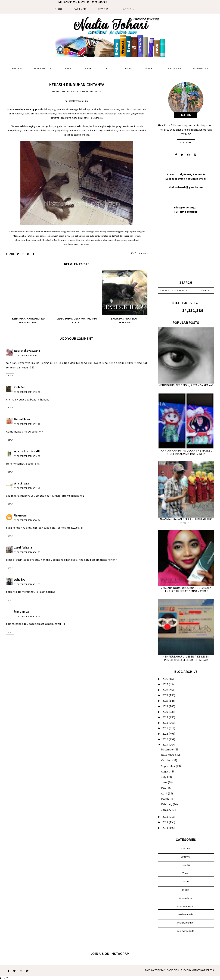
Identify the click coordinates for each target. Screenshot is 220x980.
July (164, 777)
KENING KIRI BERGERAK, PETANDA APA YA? (186, 385)
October (167, 760)
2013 (166, 817)
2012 (166, 822)
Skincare (175, 69)
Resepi (90, 69)
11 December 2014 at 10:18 (27, 392)
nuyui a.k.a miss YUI (27, 451)
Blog (59, 9)
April (165, 793)
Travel (68, 69)
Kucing (61, 91)
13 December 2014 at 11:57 (27, 584)
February (167, 804)
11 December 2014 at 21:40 (27, 488)
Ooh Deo (20, 387)
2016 (166, 734)
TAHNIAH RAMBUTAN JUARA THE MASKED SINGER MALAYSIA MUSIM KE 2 (186, 452)
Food (110, 69)
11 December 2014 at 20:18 (27, 456)
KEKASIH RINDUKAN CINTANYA (77, 85)
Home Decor (43, 69)
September (168, 766)
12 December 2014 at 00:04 (27, 520)
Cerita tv (186, 849)
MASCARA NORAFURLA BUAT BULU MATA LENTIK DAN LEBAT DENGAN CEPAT (186, 589)
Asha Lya (20, 580)
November (168, 755)
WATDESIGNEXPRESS (203, 970)
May (164, 788)
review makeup (186, 906)
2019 (166, 717)
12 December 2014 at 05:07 (27, 552)
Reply (10, 376)
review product (186, 923)
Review (103, 9)
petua (186, 881)
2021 (166, 706)
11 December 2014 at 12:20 (27, 424)
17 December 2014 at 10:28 (27, 616)
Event (130, 69)
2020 (166, 712)
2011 (166, 828)
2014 (166, 745)
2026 (166, 679)
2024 (166, 690)
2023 (166, 695)
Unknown (21, 515)
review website (186, 931)
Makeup (151, 69)
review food (186, 898)
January (166, 810)
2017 (166, 728)
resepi (186, 890)
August (166, 771)
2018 (166, 723)
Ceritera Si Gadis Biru (166, 970)
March (165, 799)
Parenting (201, 69)
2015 (166, 739)
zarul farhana (23, 547)
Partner (80, 9)
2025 (166, 684)
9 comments (139, 253)
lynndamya (22, 612)
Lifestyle (186, 857)
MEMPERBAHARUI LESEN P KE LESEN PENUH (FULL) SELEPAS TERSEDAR (186, 658)
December (168, 749)
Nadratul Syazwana (27, 351)
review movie (186, 914)
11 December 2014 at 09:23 (27, 355)
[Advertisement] (186, 251)
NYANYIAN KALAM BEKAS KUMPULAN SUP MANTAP (186, 521)
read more (186, 142)
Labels (127, 9)
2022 (166, 701)
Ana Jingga (22, 483)
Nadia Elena (22, 419)
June (165, 782)
